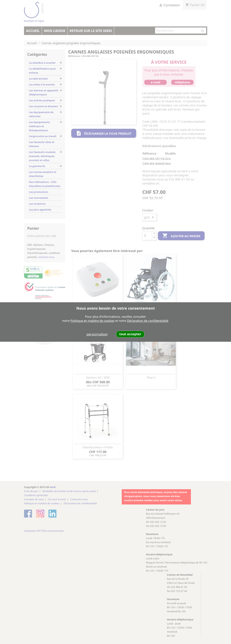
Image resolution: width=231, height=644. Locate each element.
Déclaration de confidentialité (148, 321)
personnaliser (97, 334)
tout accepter (130, 334)
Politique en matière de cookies (92, 321)
